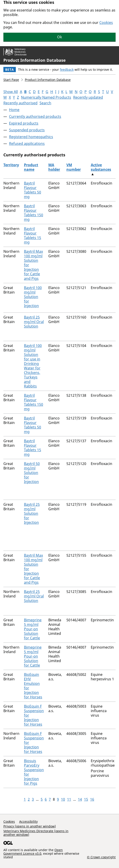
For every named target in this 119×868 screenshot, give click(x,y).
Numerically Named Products (46, 97)
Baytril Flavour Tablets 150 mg (34, 213)
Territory (11, 165)
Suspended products (27, 130)
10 (63, 799)
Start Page (11, 80)
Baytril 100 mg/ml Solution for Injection (33, 297)
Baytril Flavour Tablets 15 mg (33, 235)
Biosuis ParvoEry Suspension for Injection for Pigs (34, 772)
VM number (74, 167)
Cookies (106, 23)
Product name (31, 167)
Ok (60, 37)
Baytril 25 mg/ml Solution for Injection (32, 513)
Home (14, 110)
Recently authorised (20, 103)
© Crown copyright (101, 857)
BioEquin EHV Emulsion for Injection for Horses (33, 686)
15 (86, 799)
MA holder (54, 167)
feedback (67, 69)
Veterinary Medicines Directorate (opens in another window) (36, 833)
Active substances (101, 167)
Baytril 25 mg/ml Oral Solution (34, 322)
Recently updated (88, 97)
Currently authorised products (35, 116)
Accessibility (28, 821)
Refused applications (27, 144)
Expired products (24, 123)
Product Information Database (35, 60)
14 (80, 799)
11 (69, 799)
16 (92, 799)
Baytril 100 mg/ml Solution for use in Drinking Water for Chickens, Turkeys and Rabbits (33, 366)
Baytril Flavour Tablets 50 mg (33, 190)
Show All (11, 92)
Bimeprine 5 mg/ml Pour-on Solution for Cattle (33, 629)
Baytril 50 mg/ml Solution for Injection (32, 473)
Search (45, 103)
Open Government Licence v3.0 (33, 852)
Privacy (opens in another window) (30, 826)
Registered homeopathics (31, 137)
